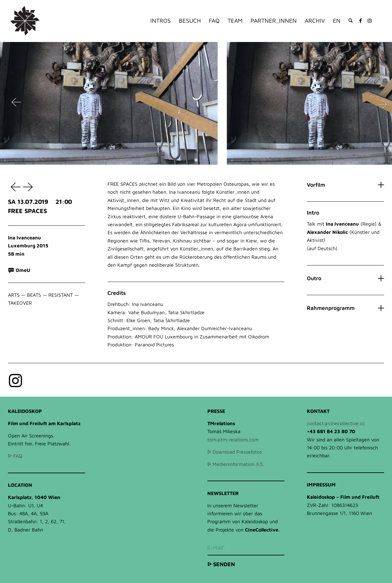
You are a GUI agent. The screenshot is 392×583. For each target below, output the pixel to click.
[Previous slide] (16, 103)
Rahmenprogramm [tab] (345, 308)
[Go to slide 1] (196, 160)
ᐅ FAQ (15, 456)
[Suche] (351, 21)
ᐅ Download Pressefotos (235, 452)
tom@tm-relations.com (233, 440)
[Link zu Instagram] (370, 21)
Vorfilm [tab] (345, 185)
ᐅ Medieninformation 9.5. (236, 464)
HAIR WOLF (29, 187)
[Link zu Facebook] (360, 21)
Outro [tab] (345, 278)
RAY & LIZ (14, 187)
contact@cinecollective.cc (336, 423)
